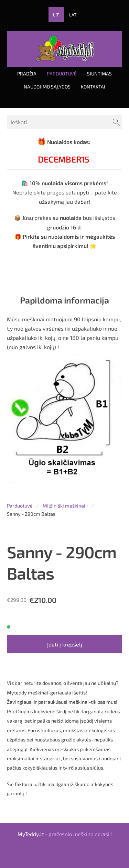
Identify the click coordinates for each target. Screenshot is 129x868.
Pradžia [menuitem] (27, 74)
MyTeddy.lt (31, 834)
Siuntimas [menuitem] (99, 74)
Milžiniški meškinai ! (65, 506)
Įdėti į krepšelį (65, 644)
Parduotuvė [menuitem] (62, 74)
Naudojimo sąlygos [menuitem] (47, 87)
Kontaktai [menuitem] (93, 87)
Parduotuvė (20, 506)
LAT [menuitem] (73, 15)
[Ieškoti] (64, 122)
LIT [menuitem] (56, 15)
